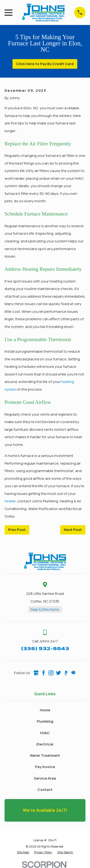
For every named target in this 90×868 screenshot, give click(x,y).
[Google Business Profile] (36, 673)
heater (10, 501)
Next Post (73, 530)
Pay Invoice (45, 767)
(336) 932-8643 (45, 649)
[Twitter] (58, 673)
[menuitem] (23, 853)
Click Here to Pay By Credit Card (45, 64)
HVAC (45, 733)
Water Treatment (45, 755)
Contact (45, 790)
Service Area (45, 778)
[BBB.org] (66, 673)
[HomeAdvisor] (73, 673)
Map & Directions (45, 609)
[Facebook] (44, 673)
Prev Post (17, 530)
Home (45, 710)
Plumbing (45, 721)
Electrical (45, 744)
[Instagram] (51, 673)
